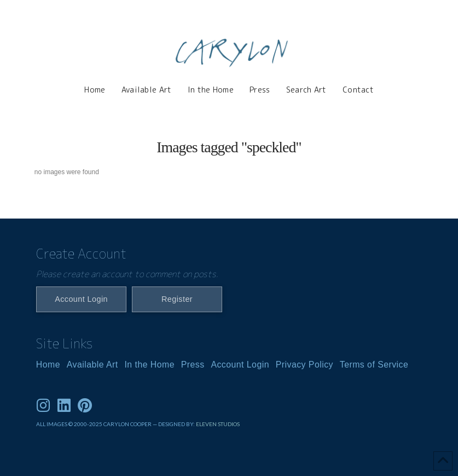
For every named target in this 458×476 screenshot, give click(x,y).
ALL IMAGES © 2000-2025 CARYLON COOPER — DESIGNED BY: (116, 424)
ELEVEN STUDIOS (218, 424)
